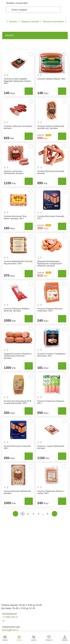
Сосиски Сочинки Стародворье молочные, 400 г (51, 355)
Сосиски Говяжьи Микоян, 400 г (52, 79)
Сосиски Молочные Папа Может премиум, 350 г (15, 217)
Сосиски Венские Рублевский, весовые (17, 492)
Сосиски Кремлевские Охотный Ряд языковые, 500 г (18, 262)
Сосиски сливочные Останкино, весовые (18, 127)
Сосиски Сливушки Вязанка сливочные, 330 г (50, 310)
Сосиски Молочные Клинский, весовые (51, 172)
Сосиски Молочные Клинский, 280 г (17, 447)
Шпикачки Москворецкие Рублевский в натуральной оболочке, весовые (50, 264)
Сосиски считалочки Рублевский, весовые (14, 172)
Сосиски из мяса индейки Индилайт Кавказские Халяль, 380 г (18, 81)
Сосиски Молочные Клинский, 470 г (51, 217)
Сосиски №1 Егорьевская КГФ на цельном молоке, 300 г (17, 402)
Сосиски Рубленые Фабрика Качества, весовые (17, 310)
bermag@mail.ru (10, 630)
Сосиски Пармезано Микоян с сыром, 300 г (51, 492)
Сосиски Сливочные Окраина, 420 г (51, 402)
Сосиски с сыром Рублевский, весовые (51, 447)
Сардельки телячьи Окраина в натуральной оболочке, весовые (18, 356)
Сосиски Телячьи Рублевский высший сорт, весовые (51, 127)
